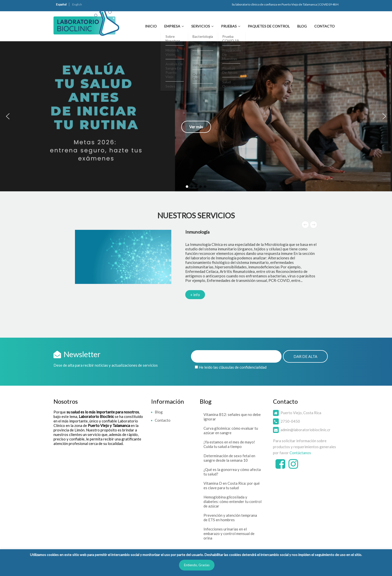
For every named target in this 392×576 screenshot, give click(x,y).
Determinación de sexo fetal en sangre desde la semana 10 (229, 458)
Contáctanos (300, 453)
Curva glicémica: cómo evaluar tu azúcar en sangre (231, 430)
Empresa (172, 26)
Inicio (151, 26)
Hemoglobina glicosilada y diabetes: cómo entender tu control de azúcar (232, 501)
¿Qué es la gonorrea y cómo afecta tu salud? (232, 472)
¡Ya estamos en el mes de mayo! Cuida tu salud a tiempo (229, 444)
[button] (196, 116)
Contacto (324, 26)
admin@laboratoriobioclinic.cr (305, 430)
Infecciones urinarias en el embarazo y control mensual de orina (229, 533)
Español (61, 4)
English (77, 4)
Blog (302, 26)
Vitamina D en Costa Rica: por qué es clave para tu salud (232, 485)
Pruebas (229, 26)
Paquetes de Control (269, 26)
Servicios (201, 26)
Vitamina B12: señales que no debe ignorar (232, 417)
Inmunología (197, 232)
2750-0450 (290, 421)
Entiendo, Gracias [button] (197, 565)
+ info (195, 295)
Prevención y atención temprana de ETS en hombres (230, 517)
